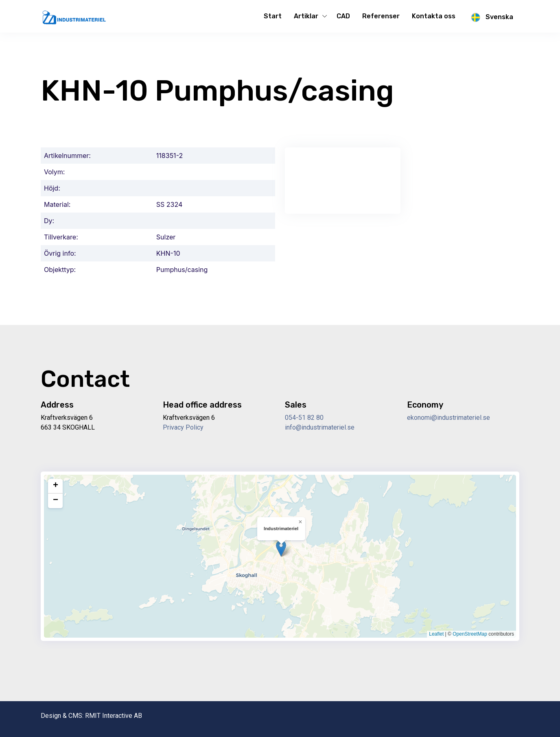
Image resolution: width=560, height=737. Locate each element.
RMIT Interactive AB (114, 716)
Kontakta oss (434, 16)
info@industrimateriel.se (320, 427)
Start (273, 16)
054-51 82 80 (304, 418)
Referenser (381, 16)
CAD (343, 16)
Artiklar (306, 16)
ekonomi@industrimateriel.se (448, 418)
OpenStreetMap (470, 634)
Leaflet (436, 634)
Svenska (490, 18)
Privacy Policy (183, 427)
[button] (281, 548)
